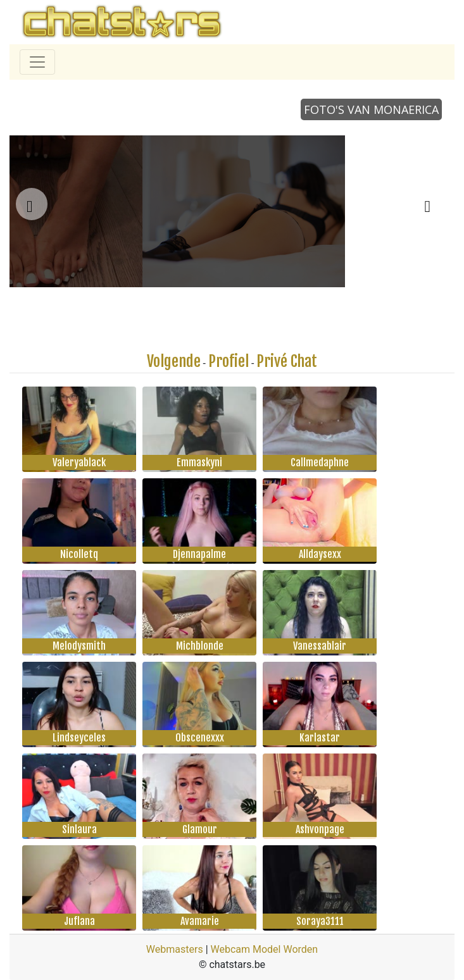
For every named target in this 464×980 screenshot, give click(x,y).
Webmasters (175, 949)
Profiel (229, 361)
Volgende (174, 361)
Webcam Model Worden (265, 949)
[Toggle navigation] (37, 62)
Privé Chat (287, 361)
